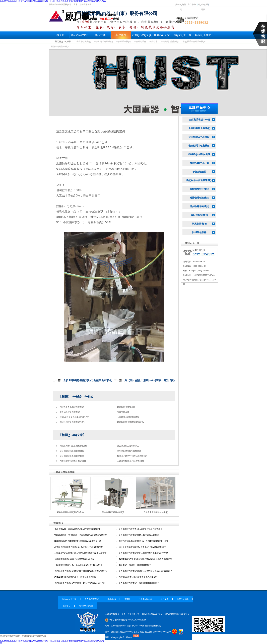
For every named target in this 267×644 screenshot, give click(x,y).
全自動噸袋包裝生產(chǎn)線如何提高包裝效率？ (141, 529)
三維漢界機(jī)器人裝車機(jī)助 (130, 461)
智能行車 (153, 42)
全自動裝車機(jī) (123, 42)
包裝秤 (127, 599)
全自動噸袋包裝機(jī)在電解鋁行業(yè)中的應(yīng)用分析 (80, 583)
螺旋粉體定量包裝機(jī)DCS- (72, 422)
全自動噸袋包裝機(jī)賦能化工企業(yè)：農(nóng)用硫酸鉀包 (145, 571)
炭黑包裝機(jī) (199, 224)
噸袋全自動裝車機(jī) (60, 47)
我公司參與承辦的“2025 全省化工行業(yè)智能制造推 (142, 547)
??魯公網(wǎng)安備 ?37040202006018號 (126, 620)
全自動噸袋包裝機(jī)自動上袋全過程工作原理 (139, 535)
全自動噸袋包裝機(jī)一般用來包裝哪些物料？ (139, 583)
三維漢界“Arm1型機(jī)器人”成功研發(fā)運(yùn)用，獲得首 (80, 553)
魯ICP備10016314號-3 (152, 614)
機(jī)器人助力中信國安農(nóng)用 (132, 456)
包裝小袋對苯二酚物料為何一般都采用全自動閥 (75, 577)
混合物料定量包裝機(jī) (70, 412)
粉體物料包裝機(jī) (199, 198)
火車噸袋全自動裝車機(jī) (128, 417)
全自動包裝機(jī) (84, 42)
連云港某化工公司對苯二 (128, 446)
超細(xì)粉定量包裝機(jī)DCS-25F (74, 417)
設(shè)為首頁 (181, 5)
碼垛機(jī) (112, 599)
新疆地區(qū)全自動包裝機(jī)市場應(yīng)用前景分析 (78, 541)
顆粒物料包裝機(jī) (199, 189)
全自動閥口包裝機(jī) (170, 42)
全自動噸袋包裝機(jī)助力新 (72, 451)
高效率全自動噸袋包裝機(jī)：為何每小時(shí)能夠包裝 (79, 547)
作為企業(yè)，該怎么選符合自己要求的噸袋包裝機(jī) (78, 529)
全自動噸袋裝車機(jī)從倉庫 (72, 456)
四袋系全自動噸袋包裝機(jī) (72, 407)
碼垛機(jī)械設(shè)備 (199, 154)
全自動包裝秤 (140, 42)
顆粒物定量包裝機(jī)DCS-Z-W (131, 422)
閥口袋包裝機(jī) (199, 215)
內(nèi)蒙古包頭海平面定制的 (73, 461)
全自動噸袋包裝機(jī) (104, 42)
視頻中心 (66, 606)
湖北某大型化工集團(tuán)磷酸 (73, 446)
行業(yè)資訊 (183, 599)
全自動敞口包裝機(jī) (199, 137)
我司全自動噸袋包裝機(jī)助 (129, 451)
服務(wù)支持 (162, 35)
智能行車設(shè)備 (199, 163)
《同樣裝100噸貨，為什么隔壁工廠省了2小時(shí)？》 (79, 565)
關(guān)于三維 (182, 35)
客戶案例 (121, 35)
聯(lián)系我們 (203, 35)
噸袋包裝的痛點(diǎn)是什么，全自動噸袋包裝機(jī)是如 (143, 541)
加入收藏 (192, 5)
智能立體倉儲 (123, 412)
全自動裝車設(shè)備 (199, 120)
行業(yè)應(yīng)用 (141, 36)
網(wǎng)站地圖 (203, 5)
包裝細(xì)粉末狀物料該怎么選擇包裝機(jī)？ (138, 577)
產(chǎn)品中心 (80, 35)
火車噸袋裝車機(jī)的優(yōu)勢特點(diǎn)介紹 (74, 559)
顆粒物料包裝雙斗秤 (126, 407)
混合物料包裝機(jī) (199, 206)
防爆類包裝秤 (199, 232)
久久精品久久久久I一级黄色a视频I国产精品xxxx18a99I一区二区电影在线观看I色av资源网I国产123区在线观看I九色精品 (52, 642)
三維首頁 (59, 35)
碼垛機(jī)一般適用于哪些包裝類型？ (135, 565)
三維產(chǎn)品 (145, 599)
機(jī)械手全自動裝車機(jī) (194, 42)
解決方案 (100, 35)
